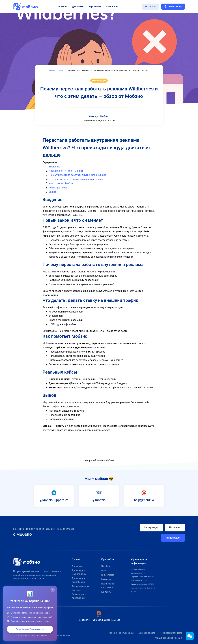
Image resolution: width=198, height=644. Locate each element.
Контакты (106, 592)
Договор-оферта (147, 633)
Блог (61, 71)
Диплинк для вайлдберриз (79, 580)
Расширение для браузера (80, 588)
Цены (104, 571)
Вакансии (106, 579)
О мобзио (106, 566)
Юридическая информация (169, 638)
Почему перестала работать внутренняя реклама (77, 175)
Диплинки (77, 6)
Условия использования (121, 633)
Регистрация (173, 538)
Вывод (53, 192)
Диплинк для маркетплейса (79, 572)
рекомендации (99, 81)
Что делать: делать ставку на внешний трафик (76, 179)
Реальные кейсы (58, 188)
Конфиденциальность (171, 633)
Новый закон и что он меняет (66, 171)
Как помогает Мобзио (61, 183)
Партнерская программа (108, 586)
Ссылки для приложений (78, 596)
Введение (54, 167)
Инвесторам (108, 575)
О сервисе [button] (111, 6)
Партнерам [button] (95, 6)
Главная (62, 6)
